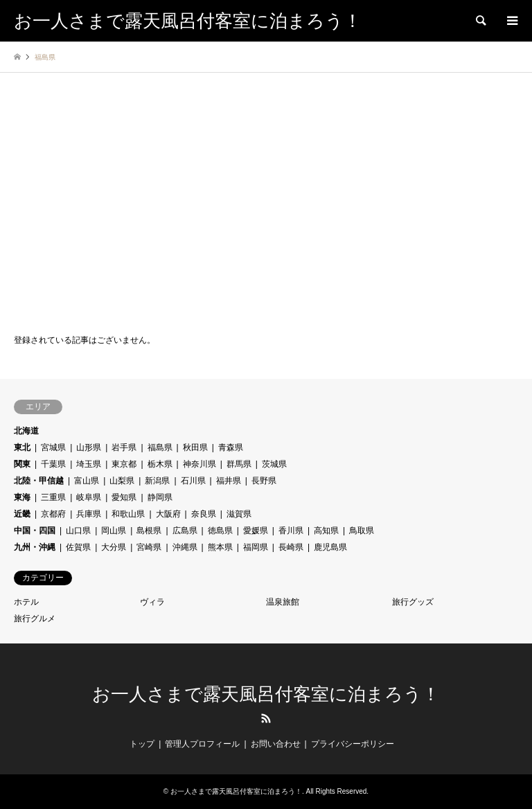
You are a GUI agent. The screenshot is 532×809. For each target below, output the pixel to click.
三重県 (53, 497)
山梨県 (122, 481)
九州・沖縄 (35, 547)
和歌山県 (128, 514)
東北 (22, 447)
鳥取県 (362, 531)
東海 (22, 497)
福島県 (160, 447)
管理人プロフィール (202, 744)
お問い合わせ (276, 744)
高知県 (326, 531)
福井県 (229, 481)
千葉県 (53, 464)
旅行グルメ (35, 619)
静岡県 (160, 497)
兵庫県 (89, 514)
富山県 (87, 481)
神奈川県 (199, 464)
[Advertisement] (266, 204)
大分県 (114, 547)
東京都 (124, 464)
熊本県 (220, 547)
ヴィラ (152, 602)
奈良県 (204, 514)
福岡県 (256, 547)
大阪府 (168, 514)
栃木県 (160, 464)
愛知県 (124, 497)
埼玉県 (89, 464)
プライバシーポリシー (353, 744)
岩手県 (124, 447)
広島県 (185, 531)
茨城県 (274, 464)
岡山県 (114, 531)
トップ (142, 744)
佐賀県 (78, 547)
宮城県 (53, 447)
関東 (22, 464)
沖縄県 (185, 547)
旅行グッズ (413, 602)
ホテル (26, 602)
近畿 (22, 514)
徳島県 (220, 531)
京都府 (53, 514)
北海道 (26, 431)
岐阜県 (89, 497)
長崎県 (291, 547)
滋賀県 (239, 514)
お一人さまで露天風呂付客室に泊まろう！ (266, 694)
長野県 (264, 481)
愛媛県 (256, 531)
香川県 (291, 531)
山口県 (78, 531)
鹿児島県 (330, 547)
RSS (266, 718)
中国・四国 (35, 531)
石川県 (193, 481)
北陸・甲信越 (39, 481)
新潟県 (157, 481)
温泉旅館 (283, 602)
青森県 (231, 447)
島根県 (149, 531)
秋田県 (195, 447)
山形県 (89, 447)
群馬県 (239, 464)
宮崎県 (149, 547)
